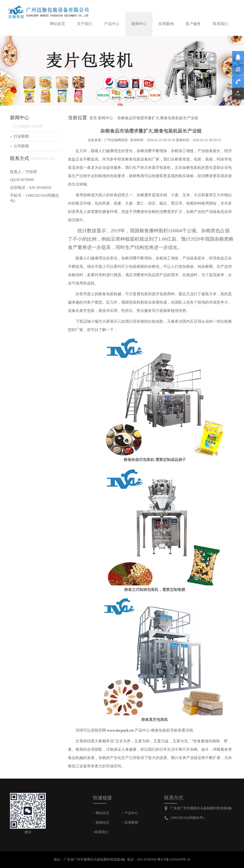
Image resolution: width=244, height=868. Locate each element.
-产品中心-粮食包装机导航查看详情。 (152, 730)
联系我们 (220, 24)
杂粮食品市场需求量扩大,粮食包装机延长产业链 (158, 118)
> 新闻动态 (101, 823)
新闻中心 (139, 24)
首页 (93, 118)
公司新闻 (21, 146)
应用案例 (166, 24)
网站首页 (57, 24)
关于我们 (85, 24)
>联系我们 (101, 832)
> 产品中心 (130, 813)
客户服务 (193, 24)
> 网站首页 (101, 813)
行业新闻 (21, 136)
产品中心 (112, 24)
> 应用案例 (130, 823)
